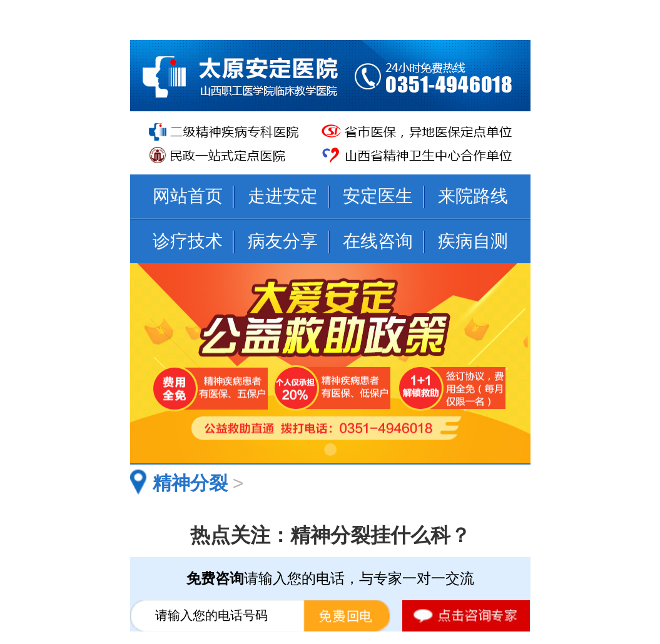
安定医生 (378, 196)
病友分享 (283, 241)
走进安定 (283, 196)
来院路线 (473, 196)
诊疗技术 (188, 241)
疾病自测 (473, 241)
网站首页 (188, 196)
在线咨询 (378, 241)
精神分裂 (190, 483)
